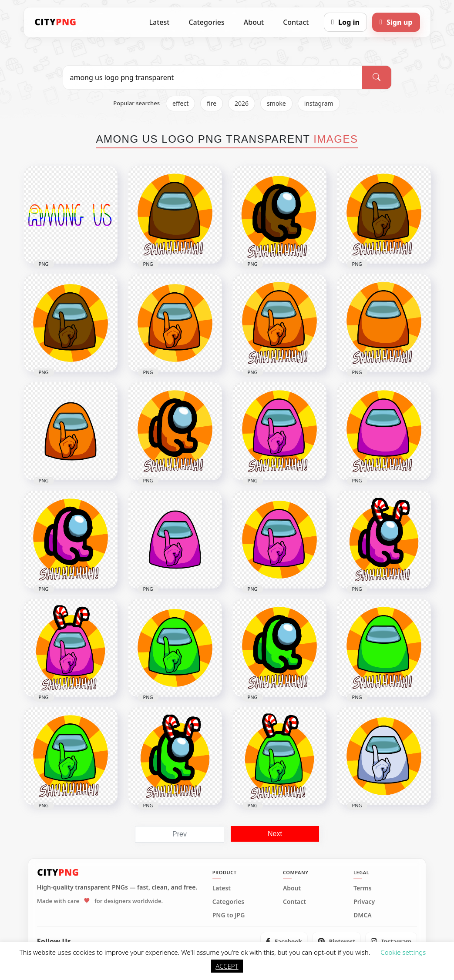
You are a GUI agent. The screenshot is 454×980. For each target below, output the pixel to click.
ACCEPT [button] (227, 966)
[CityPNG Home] (56, 22)
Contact (296, 22)
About (254, 22)
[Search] (377, 77)
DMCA (363, 915)
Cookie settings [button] (403, 952)
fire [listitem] (212, 103)
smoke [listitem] (276, 103)
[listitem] (284, 941)
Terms (363, 888)
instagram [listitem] (319, 103)
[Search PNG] (213, 77)
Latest (160, 22)
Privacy (364, 902)
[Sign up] (396, 22)
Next (275, 834)
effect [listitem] (180, 103)
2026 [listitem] (242, 103)
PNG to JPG (229, 915)
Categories (206, 22)
